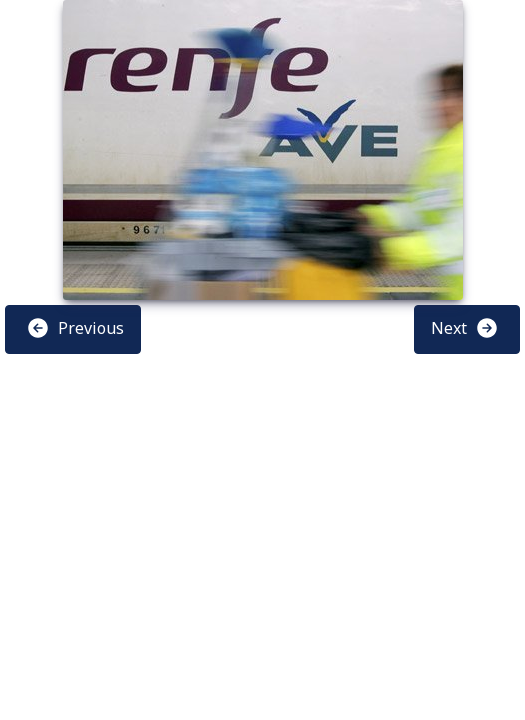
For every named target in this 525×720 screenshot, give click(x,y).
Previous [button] (75, 328)
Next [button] (465, 328)
